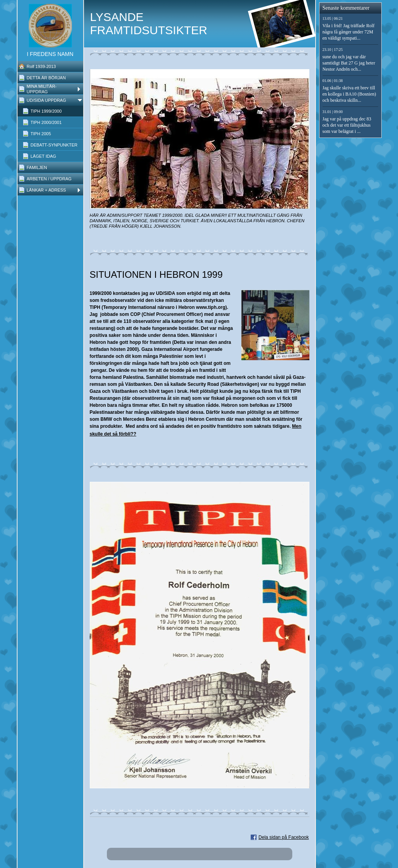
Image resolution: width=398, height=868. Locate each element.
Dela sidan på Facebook (284, 837)
